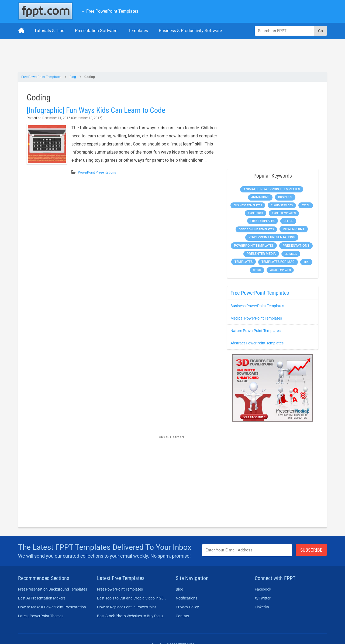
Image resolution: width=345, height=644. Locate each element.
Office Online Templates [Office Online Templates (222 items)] (256, 229)
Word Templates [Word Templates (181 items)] (280, 270)
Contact (182, 616)
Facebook (263, 589)
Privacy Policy (187, 607)
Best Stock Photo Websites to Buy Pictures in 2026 (132, 616)
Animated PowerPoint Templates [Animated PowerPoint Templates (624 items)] (272, 189)
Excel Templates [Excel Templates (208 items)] (284, 213)
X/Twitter (263, 598)
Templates (138, 31)
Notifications (187, 598)
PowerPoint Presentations (97, 172)
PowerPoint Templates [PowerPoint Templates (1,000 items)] (254, 246)
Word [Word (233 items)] (257, 270)
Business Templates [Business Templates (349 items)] (248, 205)
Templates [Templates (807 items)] (244, 262)
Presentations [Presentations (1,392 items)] (296, 245)
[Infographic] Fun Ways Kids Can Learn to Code (96, 110)
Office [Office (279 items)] (288, 221)
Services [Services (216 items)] (291, 254)
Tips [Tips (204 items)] (306, 262)
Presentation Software (96, 31)
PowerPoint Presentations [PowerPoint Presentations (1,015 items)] (272, 237)
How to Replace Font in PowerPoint (127, 607)
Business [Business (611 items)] (285, 197)
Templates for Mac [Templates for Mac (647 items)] (278, 262)
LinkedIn (262, 607)
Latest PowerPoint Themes (41, 616)
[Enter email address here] (247, 550)
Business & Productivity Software (190, 31)
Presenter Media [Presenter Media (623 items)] (261, 254)
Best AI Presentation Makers (42, 598)
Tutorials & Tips (49, 31)
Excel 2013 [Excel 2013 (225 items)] (256, 213)
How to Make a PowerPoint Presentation (52, 607)
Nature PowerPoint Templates (256, 331)
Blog (73, 77)
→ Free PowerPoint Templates (110, 11)
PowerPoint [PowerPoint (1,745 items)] (294, 229)
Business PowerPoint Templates (257, 306)
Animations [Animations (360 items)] (260, 197)
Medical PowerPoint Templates (256, 318)
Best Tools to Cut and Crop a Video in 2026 (132, 598)
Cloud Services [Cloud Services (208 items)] (282, 205)
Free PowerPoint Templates (41, 77)
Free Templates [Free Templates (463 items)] (263, 221)
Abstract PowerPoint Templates (257, 343)
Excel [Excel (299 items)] (306, 205)
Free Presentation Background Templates (53, 589)
